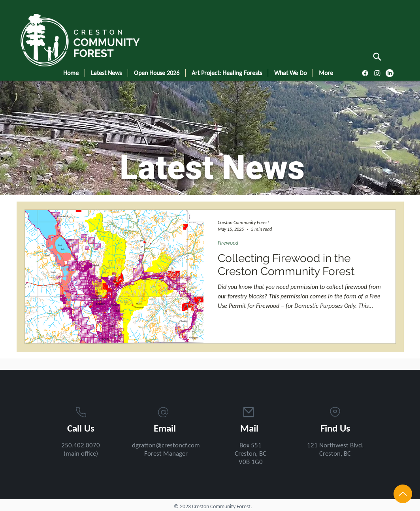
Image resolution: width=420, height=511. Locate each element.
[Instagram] (377, 73)
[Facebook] (365, 73)
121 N (315, 446)
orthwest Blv (341, 446)
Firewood (228, 243)
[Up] (403, 494)
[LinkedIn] (390, 73)
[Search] (377, 57)
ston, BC (340, 454)
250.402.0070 (81, 446)
